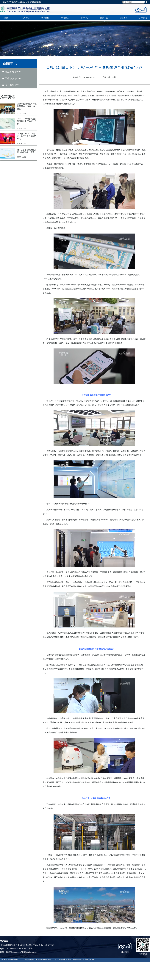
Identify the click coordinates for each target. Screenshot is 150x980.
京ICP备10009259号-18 (10, 959)
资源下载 (104, 18)
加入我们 (125, 952)
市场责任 (65, 18)
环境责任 (45, 18)
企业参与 (124, 18)
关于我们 (143, 18)
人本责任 (26, 18)
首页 (6, 18)
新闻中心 (84, 18)
